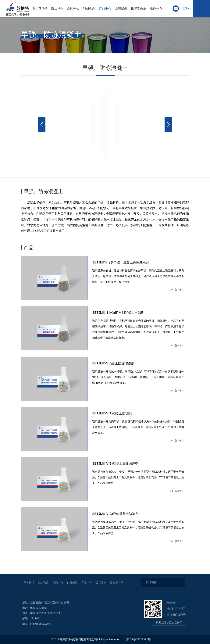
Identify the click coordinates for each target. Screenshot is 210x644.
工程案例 (121, 8)
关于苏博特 (40, 8)
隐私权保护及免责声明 (169, 623)
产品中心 (105, 8)
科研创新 (89, 8)
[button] (42, 124)
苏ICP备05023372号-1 (140, 639)
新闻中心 (73, 8)
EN (185, 8)
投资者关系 (138, 8)
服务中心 (156, 8)
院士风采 (57, 8)
